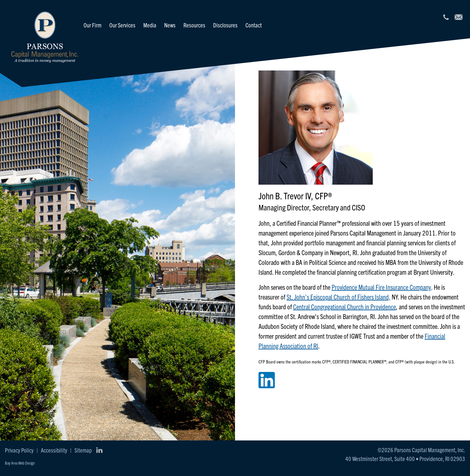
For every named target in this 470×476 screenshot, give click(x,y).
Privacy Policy (19, 450)
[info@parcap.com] (459, 17)
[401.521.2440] (446, 17)
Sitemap (83, 450)
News (170, 25)
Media (150, 25)
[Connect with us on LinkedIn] (99, 450)
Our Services (122, 25)
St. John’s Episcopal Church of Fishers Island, (338, 297)
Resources (194, 25)
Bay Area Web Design (20, 463)
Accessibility (54, 450)
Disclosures (225, 25)
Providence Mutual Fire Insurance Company (381, 287)
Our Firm (93, 25)
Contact (254, 25)
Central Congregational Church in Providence (345, 307)
